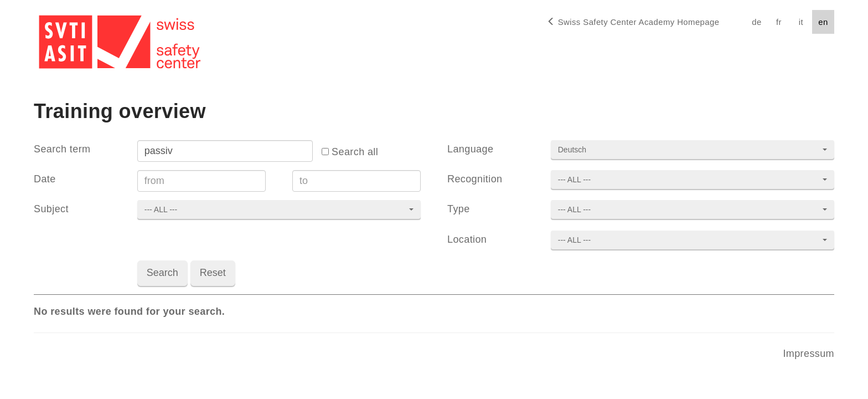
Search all (350, 152)
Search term (62, 149)
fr (779, 22)
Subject (51, 209)
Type (459, 209)
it (801, 22)
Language (470, 149)
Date (45, 179)
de (756, 22)
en (823, 22)
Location (467, 239)
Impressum (808, 354)
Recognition (475, 179)
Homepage (633, 22)
